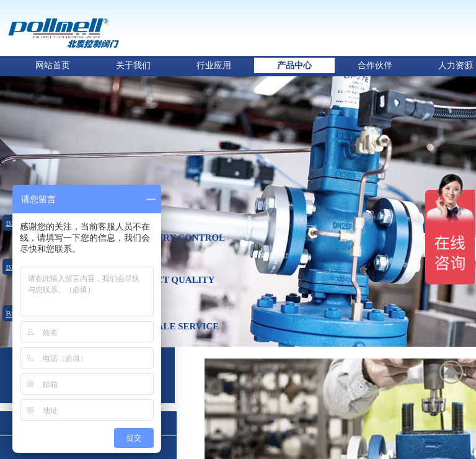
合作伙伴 (375, 65)
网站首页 (53, 65)
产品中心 (294, 65)
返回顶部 (452, 372)
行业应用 (214, 65)
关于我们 (133, 65)
